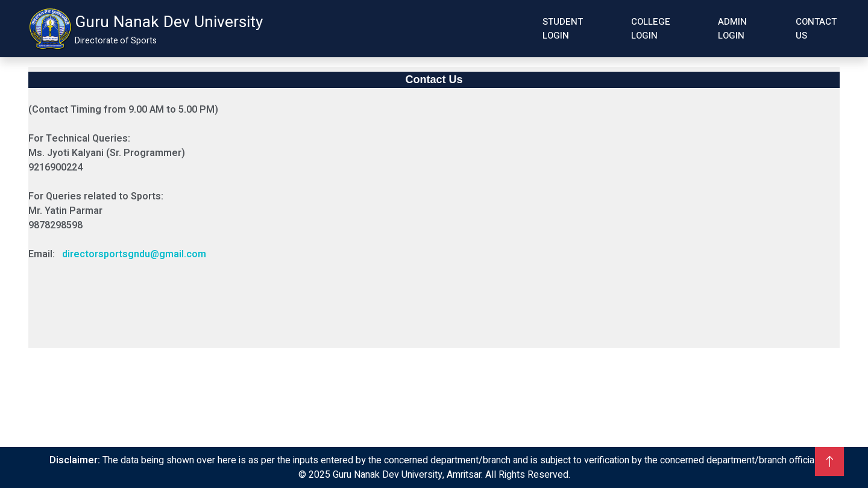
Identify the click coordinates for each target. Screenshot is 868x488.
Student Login (563, 29)
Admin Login (732, 29)
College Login (651, 29)
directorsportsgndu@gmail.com (134, 254)
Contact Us (816, 29)
